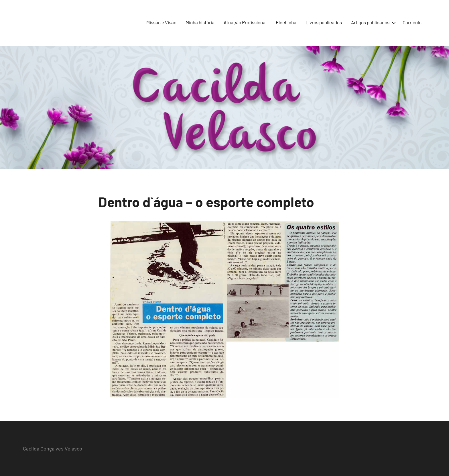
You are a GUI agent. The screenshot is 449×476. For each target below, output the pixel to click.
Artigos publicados (372, 22)
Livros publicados (324, 22)
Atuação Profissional (245, 22)
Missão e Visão (161, 22)
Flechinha (286, 22)
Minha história (200, 22)
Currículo (412, 22)
